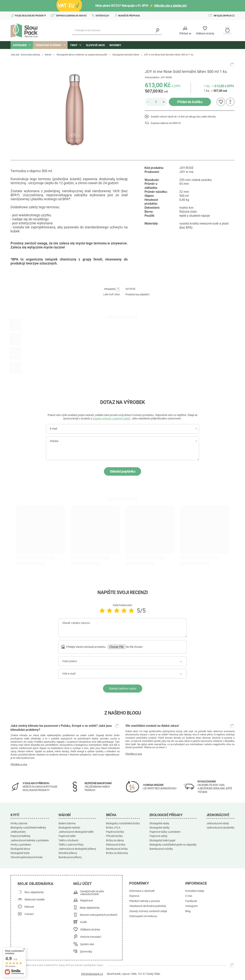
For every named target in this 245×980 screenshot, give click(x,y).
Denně (48, 55)
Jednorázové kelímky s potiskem (30, 840)
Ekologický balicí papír (163, 840)
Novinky (115, 45)
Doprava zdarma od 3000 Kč (71, 16)
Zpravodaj (86, 952)
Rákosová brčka (116, 845)
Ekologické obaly (159, 823)
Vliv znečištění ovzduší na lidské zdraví (152, 726)
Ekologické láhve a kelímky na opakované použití (82, 55)
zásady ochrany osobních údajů (111, 418)
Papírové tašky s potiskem (165, 832)
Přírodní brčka (114, 836)
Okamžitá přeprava (129, 16)
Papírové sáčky (158, 836)
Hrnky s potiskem (21, 845)
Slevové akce (95, 45)
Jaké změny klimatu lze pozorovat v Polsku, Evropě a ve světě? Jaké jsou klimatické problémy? (61, 728)
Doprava (134, 896)
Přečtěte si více (19, 764)
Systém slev (102, 16)
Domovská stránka (30, 55)
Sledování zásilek (35, 900)
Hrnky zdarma (19, 823)
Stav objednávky (34, 892)
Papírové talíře (67, 836)
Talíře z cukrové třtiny (71, 845)
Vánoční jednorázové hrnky (27, 857)
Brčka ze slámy (115, 840)
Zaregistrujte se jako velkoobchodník (92, 893)
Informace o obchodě (142, 891)
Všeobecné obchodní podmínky (148, 906)
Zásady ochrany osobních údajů (148, 911)
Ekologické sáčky (160, 828)
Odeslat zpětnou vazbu (123, 689)
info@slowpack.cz (224, 16)
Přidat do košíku (190, 102)
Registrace (87, 901)
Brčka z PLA (113, 828)
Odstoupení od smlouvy (143, 916)
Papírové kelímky (20, 836)
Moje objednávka (35, 884)
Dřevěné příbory (68, 853)
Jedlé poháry (18, 832)
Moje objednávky (90, 908)
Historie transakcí (91, 937)
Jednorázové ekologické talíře (76, 832)
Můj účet (82, 884)
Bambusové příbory (70, 857)
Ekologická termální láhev (126, 55)
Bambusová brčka (117, 849)
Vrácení (29, 914)
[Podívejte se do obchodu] (117, 31)
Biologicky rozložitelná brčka (123, 823)
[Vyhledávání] (158, 31)
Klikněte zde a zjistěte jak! (170, 6)
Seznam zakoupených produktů (99, 915)
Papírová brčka (115, 832)
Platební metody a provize (145, 901)
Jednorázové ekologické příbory (77, 849)
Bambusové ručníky (161, 849)
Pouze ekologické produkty (30, 16)
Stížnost (29, 907)
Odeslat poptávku (122, 471)
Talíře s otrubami (68, 840)
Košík (83, 922)
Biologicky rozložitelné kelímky (28, 828)
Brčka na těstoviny (117, 853)
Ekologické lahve (20, 849)
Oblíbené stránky (90, 930)
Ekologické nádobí (69, 828)
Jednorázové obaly (218, 823)
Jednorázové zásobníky (220, 828)
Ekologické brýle (20, 853)
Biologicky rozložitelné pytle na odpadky (173, 845)
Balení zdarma (67, 823)
